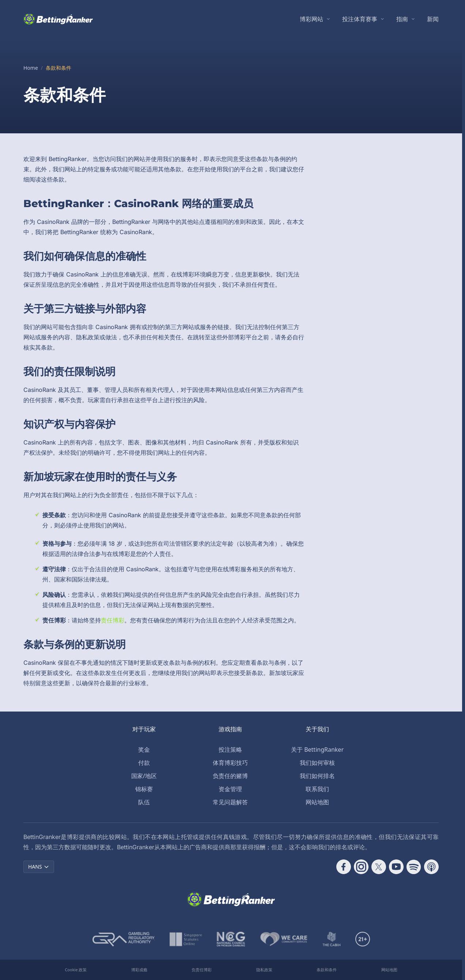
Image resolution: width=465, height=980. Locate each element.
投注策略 (230, 750)
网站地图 (317, 802)
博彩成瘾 (139, 970)
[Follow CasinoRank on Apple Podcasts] (431, 867)
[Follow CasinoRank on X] (379, 867)
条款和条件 (327, 970)
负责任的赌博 (230, 776)
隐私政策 (264, 970)
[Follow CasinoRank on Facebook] (344, 867)
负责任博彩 (202, 970)
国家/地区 (144, 776)
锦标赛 (144, 789)
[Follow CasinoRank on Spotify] (414, 867)
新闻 (433, 19)
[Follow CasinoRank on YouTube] (396, 867)
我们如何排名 (317, 776)
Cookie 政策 (76, 970)
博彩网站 (311, 19)
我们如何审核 (317, 763)
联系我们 (317, 789)
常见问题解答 (230, 802)
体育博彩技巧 (230, 763)
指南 (402, 19)
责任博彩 (113, 620)
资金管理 (230, 789)
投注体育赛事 (360, 19)
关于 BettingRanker (317, 750)
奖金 (144, 750)
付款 (144, 763)
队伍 (144, 802)
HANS (39, 867)
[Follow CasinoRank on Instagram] (361, 867)
